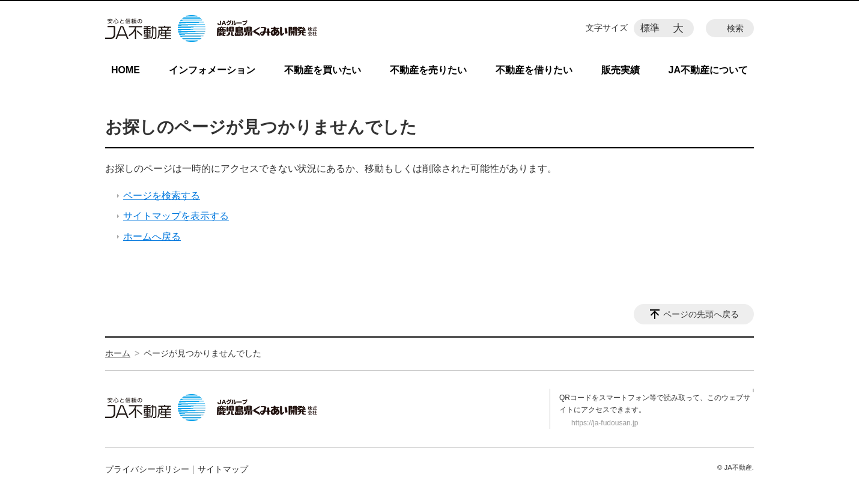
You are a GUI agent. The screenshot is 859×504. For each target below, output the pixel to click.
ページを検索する (162, 196)
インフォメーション (212, 70)
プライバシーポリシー (147, 469)
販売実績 (621, 70)
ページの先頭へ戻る (701, 314)
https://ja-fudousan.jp (605, 423)
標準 (650, 28)
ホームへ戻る (152, 236)
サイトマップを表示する (176, 216)
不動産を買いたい (323, 70)
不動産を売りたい (428, 70)
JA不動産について (708, 70)
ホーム (118, 353)
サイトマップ (223, 469)
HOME (126, 70)
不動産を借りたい (534, 70)
